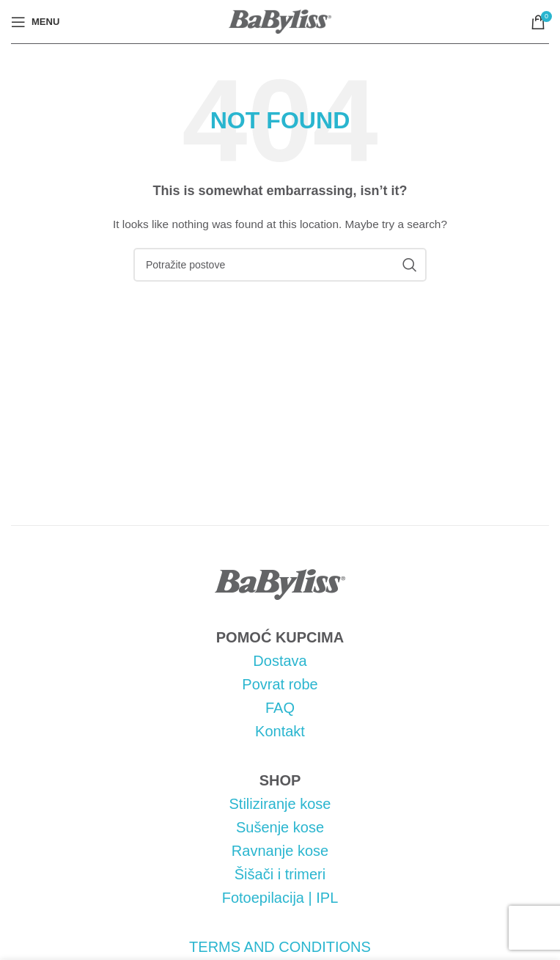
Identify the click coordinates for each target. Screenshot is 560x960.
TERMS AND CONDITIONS (280, 947)
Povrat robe (280, 684)
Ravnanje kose (280, 851)
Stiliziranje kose (280, 804)
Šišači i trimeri (280, 874)
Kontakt (280, 731)
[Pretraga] (280, 265)
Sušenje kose (280, 827)
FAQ (280, 708)
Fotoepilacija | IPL (280, 898)
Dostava (280, 661)
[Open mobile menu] (35, 22)
